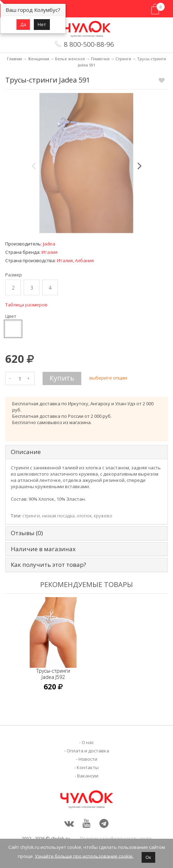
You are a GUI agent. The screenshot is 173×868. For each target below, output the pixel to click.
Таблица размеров (26, 305)
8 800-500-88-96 (89, 44)
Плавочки (100, 59)
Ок (148, 857)
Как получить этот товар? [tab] (48, 565)
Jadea (49, 244)
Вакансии (88, 776)
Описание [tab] (26, 452)
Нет (42, 24)
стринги (31, 516)
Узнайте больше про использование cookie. (84, 856)
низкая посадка (58, 516)
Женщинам (39, 59)
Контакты (88, 767)
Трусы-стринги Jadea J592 (53, 674)
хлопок (84, 516)
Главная (14, 59)
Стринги (123, 59)
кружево (103, 516)
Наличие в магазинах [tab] (43, 549)
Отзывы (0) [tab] (27, 533)
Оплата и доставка (88, 751)
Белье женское (70, 59)
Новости (88, 759)
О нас (88, 742)
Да (23, 24)
